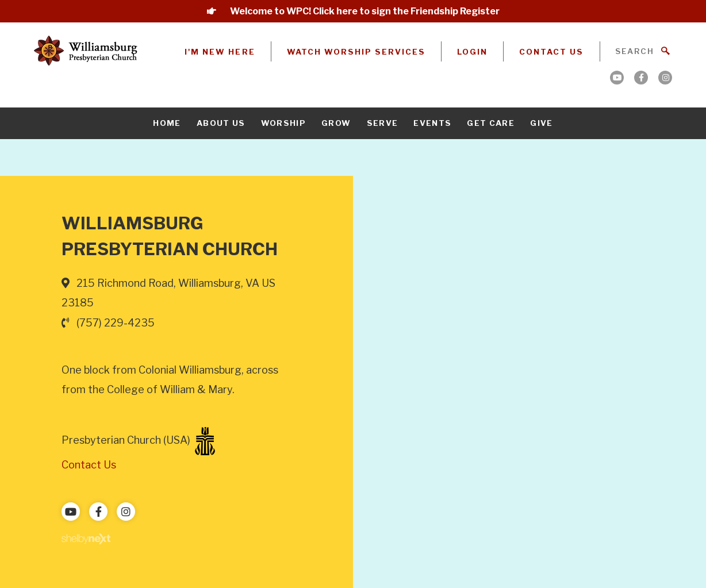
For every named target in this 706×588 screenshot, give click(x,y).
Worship (283, 123)
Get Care (491, 123)
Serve (383, 123)
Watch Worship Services (356, 52)
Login (472, 52)
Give (541, 123)
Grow (336, 123)
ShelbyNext (86, 539)
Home (167, 123)
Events (432, 123)
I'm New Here (220, 52)
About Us (221, 123)
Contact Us (551, 52)
